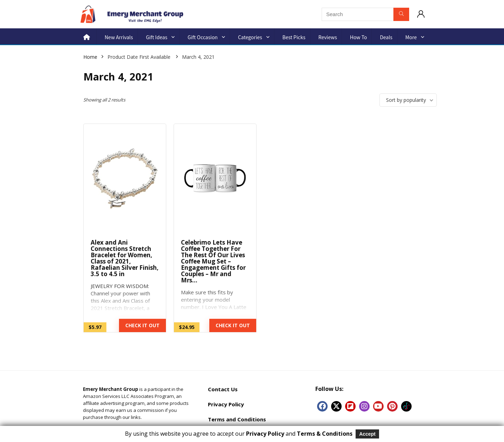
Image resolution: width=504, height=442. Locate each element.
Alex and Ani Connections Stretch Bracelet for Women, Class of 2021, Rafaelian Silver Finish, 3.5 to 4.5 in (125, 258)
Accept (367, 434)
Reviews (328, 37)
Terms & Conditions (325, 434)
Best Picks (294, 37)
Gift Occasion (203, 37)
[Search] (401, 14)
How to (359, 37)
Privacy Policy (226, 404)
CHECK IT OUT (142, 325)
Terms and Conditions (237, 419)
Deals (386, 37)
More (411, 37)
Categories (250, 37)
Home (90, 57)
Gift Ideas (157, 37)
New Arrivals (119, 37)
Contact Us (223, 389)
